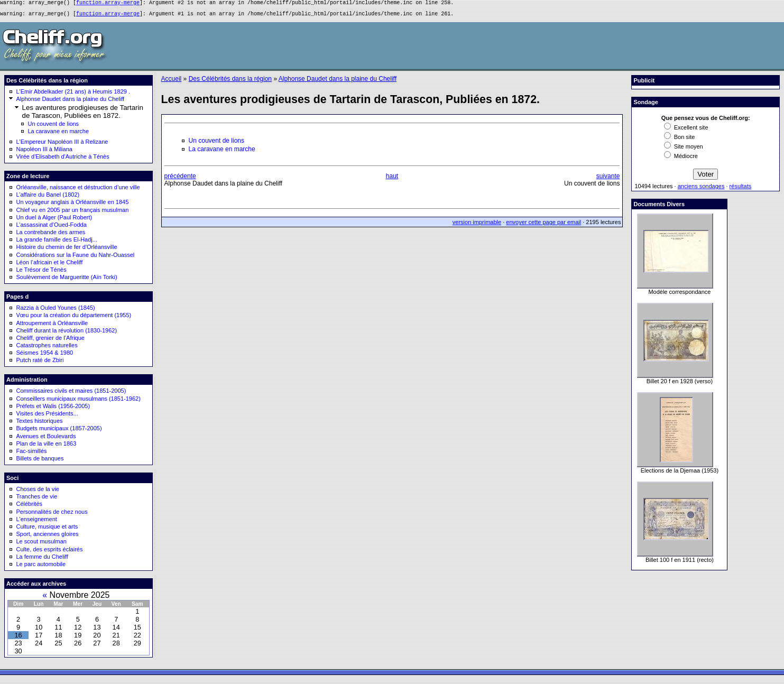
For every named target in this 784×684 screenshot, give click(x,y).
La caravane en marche (59, 134)
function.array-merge (108, 4)
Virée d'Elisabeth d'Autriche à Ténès (63, 160)
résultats (741, 189)
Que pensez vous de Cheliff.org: (706, 121)
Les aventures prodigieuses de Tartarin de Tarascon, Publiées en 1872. (83, 115)
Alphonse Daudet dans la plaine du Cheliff (71, 102)
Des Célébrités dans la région (230, 82)
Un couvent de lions (54, 127)
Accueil (172, 82)
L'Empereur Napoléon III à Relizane (62, 145)
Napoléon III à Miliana (44, 152)
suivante (608, 179)
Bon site (680, 140)
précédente (180, 179)
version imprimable (477, 225)
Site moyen (684, 150)
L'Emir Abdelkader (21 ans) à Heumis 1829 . (73, 95)
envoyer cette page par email (543, 225)
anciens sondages (701, 189)
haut (392, 179)
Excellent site (686, 131)
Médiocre (681, 159)
